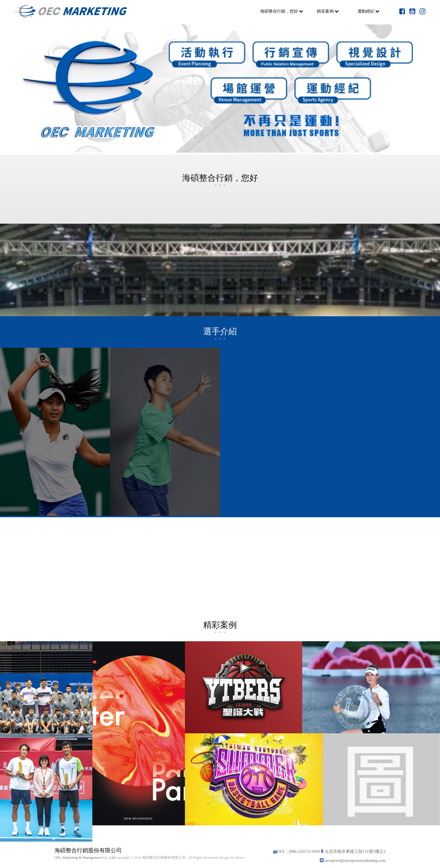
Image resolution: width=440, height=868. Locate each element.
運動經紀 (368, 11)
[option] (220, 88)
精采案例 (328, 11)
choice (240, 857)
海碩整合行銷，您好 (282, 11)
